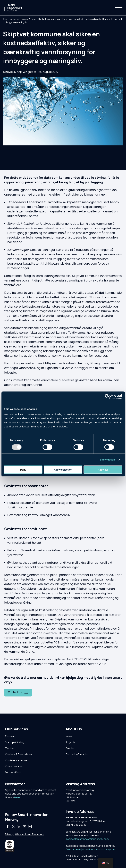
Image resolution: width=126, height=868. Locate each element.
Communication (14, 766)
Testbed (10, 748)
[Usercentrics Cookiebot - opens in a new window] (107, 397)
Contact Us (15, 692)
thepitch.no (96, 859)
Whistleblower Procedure (30, 834)
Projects (70, 742)
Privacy (9, 834)
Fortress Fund (13, 772)
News (33, 19)
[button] (116, 8)
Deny (23, 470)
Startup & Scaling (15, 742)
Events (70, 748)
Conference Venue (16, 760)
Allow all (103, 470)
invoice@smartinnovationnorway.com (87, 839)
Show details (108, 460)
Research (11, 736)
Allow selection (63, 470)
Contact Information (77, 754)
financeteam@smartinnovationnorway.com (90, 849)
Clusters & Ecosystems (19, 754)
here (17, 797)
